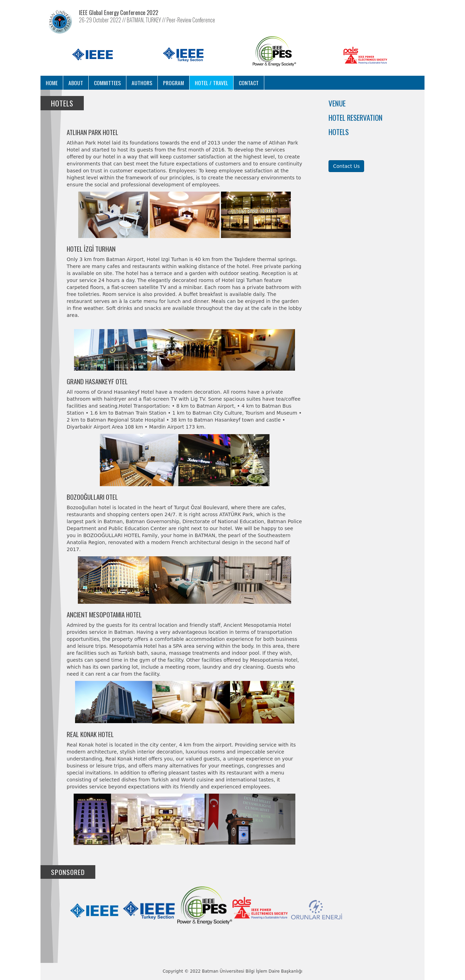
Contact (249, 83)
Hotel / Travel (211, 83)
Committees (107, 83)
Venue (337, 103)
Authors (142, 83)
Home (52, 83)
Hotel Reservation (356, 117)
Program (174, 83)
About (76, 83)
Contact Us (346, 166)
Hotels (339, 132)
